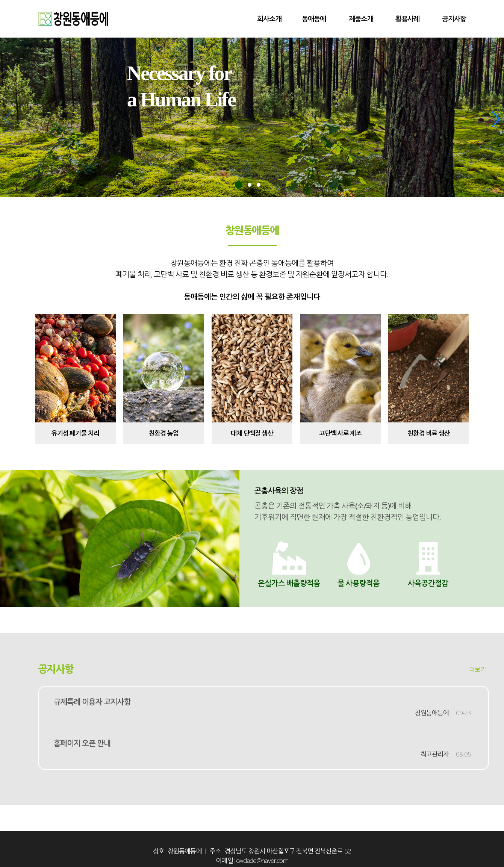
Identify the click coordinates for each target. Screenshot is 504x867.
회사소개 (269, 19)
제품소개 (361, 19)
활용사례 (407, 19)
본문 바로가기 (0, 0)
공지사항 (454, 19)
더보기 (478, 670)
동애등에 (314, 19)
